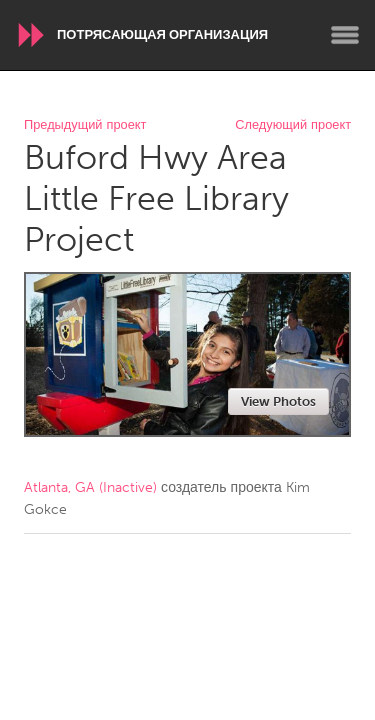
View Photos (278, 401)
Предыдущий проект (85, 125)
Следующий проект (293, 125)
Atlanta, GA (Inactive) (90, 487)
